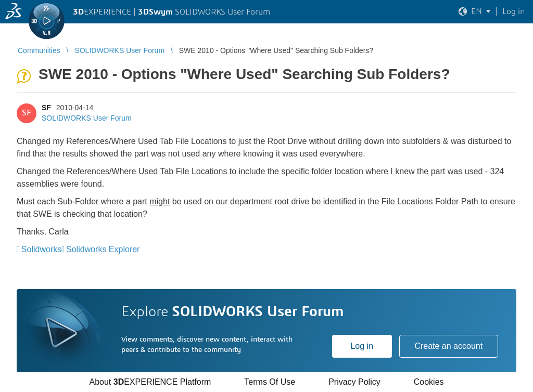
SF (46, 108)
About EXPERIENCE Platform (150, 382)
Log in (362, 346)
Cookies (429, 382)
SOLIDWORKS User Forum (87, 118)
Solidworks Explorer (103, 249)
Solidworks (41, 249)
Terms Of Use (270, 382)
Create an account (448, 346)
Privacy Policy (354, 382)
